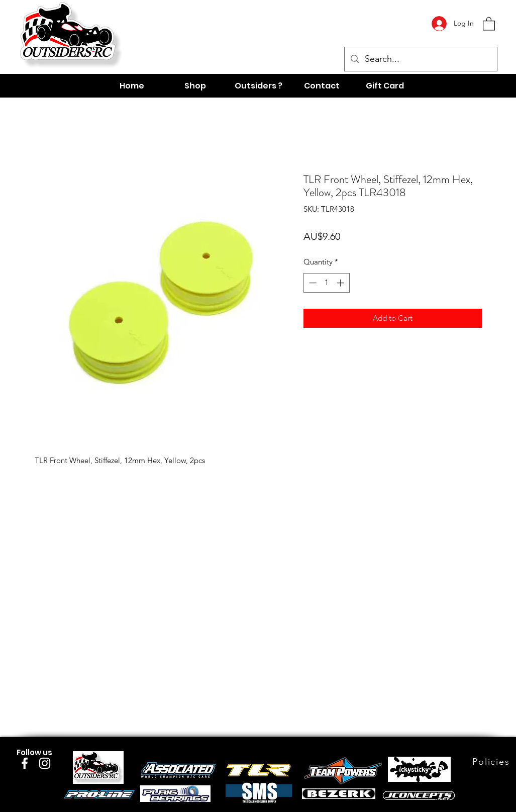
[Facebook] (25, 763)
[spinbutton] (326, 283)
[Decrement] (312, 283)
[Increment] (341, 283)
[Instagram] (45, 763)
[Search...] (420, 59)
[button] (489, 23)
